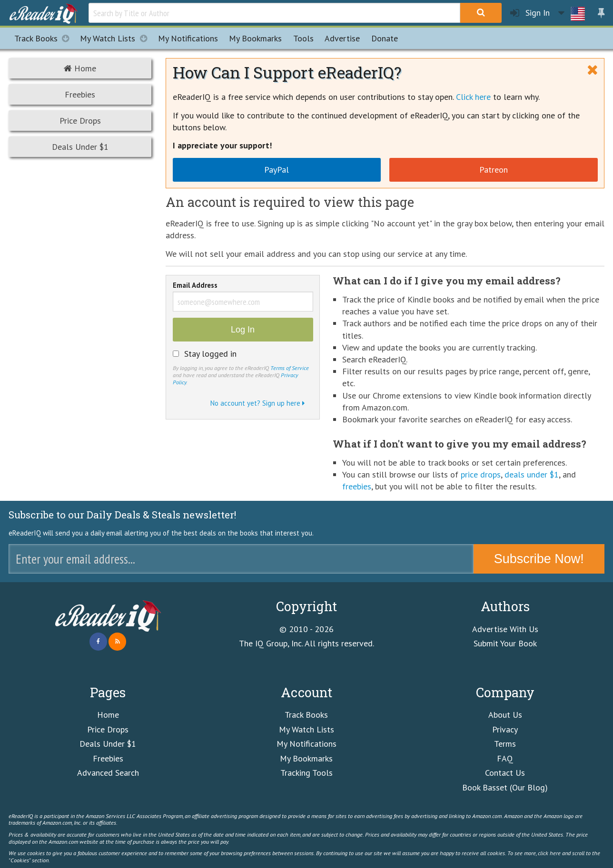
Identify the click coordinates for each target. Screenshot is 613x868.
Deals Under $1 (80, 147)
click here (549, 853)
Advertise (342, 38)
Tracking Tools (306, 773)
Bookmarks (255, 38)
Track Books (44, 38)
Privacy (505, 729)
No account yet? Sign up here (257, 403)
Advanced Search (108, 773)
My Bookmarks (306, 758)
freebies (357, 486)
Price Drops (80, 121)
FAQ (505, 758)
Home (80, 68)
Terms (505, 744)
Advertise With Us (505, 629)
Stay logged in (210, 354)
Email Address (195, 286)
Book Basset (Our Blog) (505, 787)
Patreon (494, 170)
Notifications (188, 38)
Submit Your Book (505, 643)
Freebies (80, 94)
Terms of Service (290, 368)
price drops (481, 474)
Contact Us (505, 773)
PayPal (277, 170)
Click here (473, 97)
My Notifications (306, 744)
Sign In (530, 13)
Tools (303, 38)
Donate (385, 38)
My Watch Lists (116, 38)
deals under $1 (532, 474)
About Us (505, 715)
